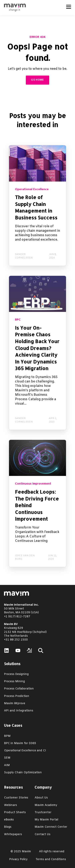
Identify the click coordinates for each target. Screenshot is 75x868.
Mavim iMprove (15, 703)
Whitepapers (13, 834)
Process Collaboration (19, 689)
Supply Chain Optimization (23, 773)
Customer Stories (16, 798)
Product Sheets (15, 812)
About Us (41, 798)
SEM (7, 758)
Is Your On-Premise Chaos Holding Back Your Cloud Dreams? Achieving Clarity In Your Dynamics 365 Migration (37, 348)
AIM (7, 765)
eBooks (9, 820)
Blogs (8, 827)
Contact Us (42, 834)
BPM (7, 736)
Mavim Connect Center (51, 827)
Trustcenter (43, 812)
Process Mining (14, 682)
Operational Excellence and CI (25, 751)
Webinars (10, 805)
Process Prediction (17, 696)
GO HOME (37, 80)
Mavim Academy (46, 805)
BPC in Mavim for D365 (20, 743)
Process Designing (16, 674)
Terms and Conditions (51, 859)
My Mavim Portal (46, 820)
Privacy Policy (18, 859)
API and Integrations (19, 711)
